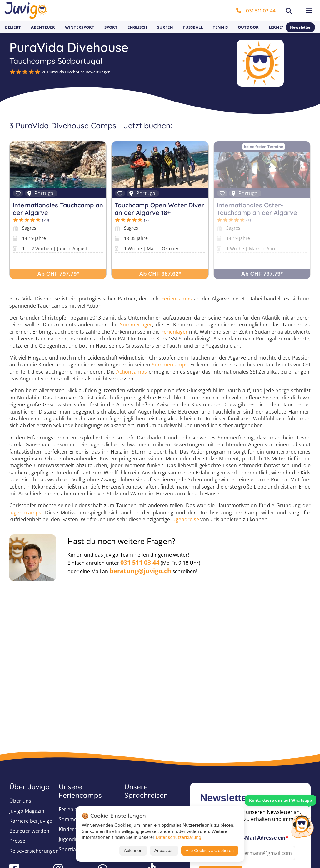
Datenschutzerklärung (178, 837)
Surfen (165, 27)
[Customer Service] (302, 825)
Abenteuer (43, 27)
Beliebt (13, 27)
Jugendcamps (25, 513)
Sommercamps (170, 365)
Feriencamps (177, 299)
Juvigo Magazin (27, 811)
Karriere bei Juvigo (31, 821)
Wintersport (80, 27)
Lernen (277, 27)
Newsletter (300, 27)
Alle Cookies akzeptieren (210, 851)
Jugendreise (185, 519)
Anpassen (164, 851)
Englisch (137, 27)
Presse (17, 841)
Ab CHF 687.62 (160, 274)
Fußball (193, 27)
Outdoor (248, 27)
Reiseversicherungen (34, 851)
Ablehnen (133, 851)
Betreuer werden (29, 831)
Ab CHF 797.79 (58, 274)
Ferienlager (175, 332)
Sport (111, 27)
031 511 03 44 (256, 11)
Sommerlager (136, 325)
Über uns (20, 801)
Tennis (220, 27)
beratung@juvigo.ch (140, 571)
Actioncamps (132, 372)
